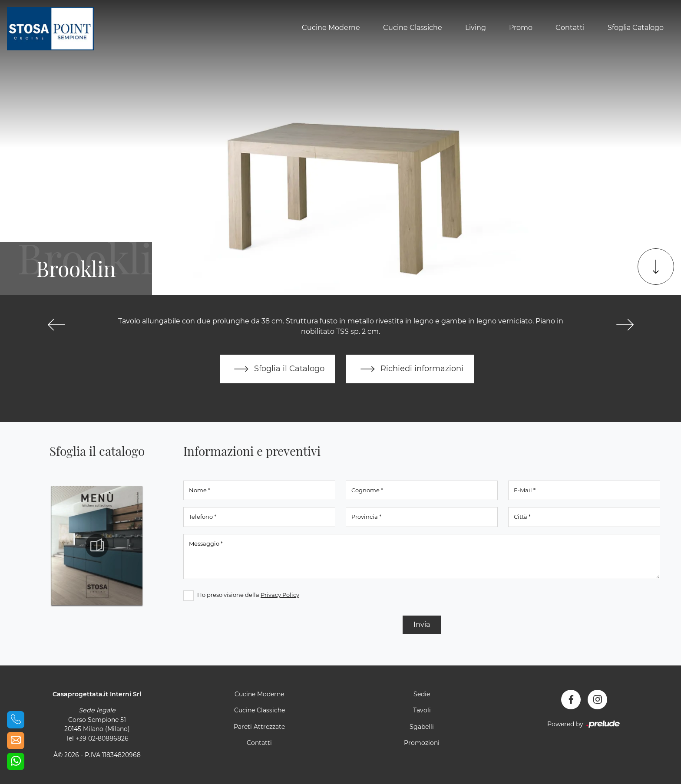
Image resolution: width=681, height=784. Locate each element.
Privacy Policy (280, 595)
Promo (521, 28)
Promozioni (422, 743)
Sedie (422, 694)
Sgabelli (422, 727)
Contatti (570, 28)
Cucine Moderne (331, 28)
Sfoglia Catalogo (636, 28)
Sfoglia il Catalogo (277, 369)
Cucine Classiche (413, 28)
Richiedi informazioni (410, 369)
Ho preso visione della (248, 595)
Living (476, 28)
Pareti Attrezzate (259, 727)
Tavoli (422, 710)
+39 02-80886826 (102, 738)
